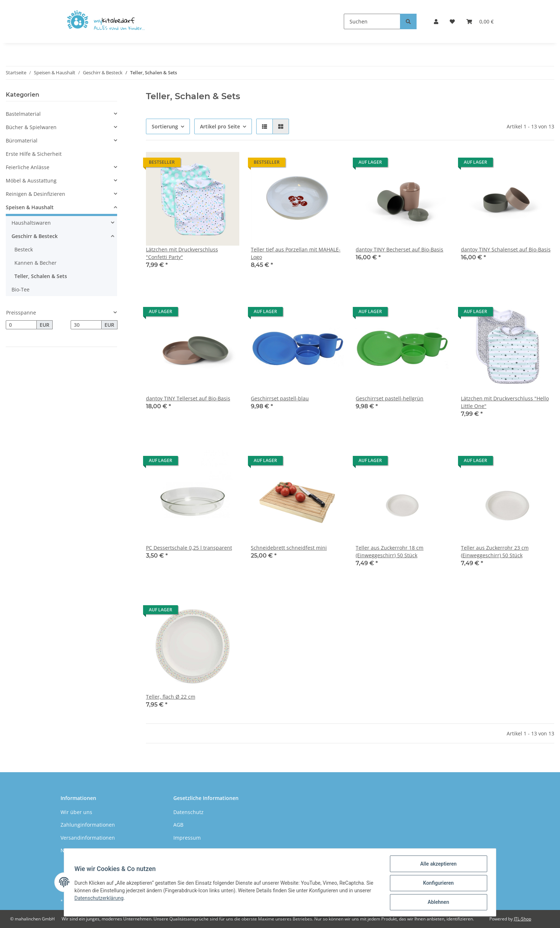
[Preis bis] (86, 325)
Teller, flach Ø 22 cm (171, 697)
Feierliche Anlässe (28, 167)
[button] (436, 21)
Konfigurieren (437, 884)
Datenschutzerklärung (100, 899)
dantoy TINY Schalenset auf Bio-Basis (506, 249)
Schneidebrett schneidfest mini (289, 548)
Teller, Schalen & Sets (41, 276)
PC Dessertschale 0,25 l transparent (189, 548)
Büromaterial (22, 140)
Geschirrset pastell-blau (280, 398)
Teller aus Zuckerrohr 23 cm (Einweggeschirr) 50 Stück (495, 551)
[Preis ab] (21, 325)
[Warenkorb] (480, 21)
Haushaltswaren (31, 223)
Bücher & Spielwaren (31, 127)
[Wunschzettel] (452, 21)
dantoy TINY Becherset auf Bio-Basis (399, 249)
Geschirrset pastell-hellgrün (390, 398)
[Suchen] (372, 21)
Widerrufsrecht (192, 850)
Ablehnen (437, 902)
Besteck (24, 249)
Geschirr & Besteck (35, 236)
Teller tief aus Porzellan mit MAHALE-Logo (296, 253)
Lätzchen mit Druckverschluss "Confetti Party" (182, 253)
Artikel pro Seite (220, 126)
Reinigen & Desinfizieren (35, 194)
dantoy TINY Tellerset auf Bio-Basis (188, 398)
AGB (178, 825)
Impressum (187, 838)
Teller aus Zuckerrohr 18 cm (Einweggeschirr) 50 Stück (390, 551)
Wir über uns (76, 812)
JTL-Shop (523, 919)
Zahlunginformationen (88, 825)
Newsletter (74, 850)
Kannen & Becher (35, 263)
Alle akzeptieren (437, 865)
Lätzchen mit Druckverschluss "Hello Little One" (505, 402)
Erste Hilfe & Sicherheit (34, 154)
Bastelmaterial (23, 114)
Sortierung (165, 126)
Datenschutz (188, 812)
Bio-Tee (21, 289)
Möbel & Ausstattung (31, 181)
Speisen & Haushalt (30, 207)
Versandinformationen (88, 838)
